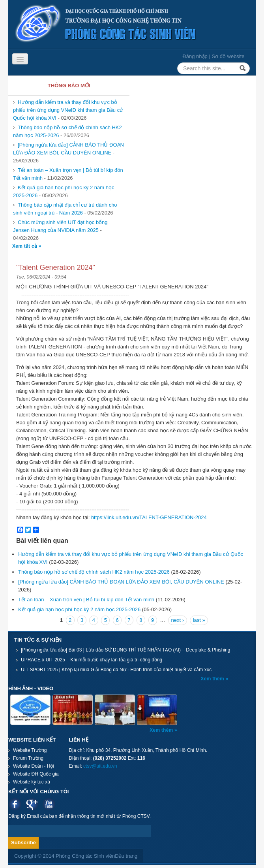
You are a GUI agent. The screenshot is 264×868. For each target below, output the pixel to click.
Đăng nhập (195, 56)
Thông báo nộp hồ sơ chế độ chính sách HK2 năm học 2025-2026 (94, 572)
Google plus (32, 804)
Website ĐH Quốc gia (36, 774)
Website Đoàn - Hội (34, 766)
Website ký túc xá (32, 782)
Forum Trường (28, 758)
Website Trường (30, 750)
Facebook (15, 804)
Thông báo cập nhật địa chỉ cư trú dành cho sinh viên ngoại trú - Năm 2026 (65, 209)
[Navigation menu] (20, 59)
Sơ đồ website (228, 56)
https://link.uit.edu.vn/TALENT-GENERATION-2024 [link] (149, 517)
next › (178, 620)
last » (199, 620)
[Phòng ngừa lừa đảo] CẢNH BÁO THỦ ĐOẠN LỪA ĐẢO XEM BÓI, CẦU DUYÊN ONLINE (68, 149)
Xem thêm (213, 679)
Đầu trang (126, 856)
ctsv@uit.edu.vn (100, 766)
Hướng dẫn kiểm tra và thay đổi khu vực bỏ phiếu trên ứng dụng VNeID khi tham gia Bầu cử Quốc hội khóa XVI (68, 110)
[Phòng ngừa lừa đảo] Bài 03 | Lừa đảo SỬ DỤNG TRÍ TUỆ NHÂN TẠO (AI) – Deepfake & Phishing (125, 650)
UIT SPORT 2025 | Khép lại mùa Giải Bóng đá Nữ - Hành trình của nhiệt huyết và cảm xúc (116, 670)
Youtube (49, 804)
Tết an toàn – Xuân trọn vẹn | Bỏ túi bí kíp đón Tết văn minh (86, 600)
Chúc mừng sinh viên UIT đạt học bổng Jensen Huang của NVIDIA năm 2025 (60, 226)
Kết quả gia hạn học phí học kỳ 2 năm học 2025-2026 (79, 609)
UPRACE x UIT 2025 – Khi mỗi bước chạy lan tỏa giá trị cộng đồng (92, 660)
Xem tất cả (25, 246)
